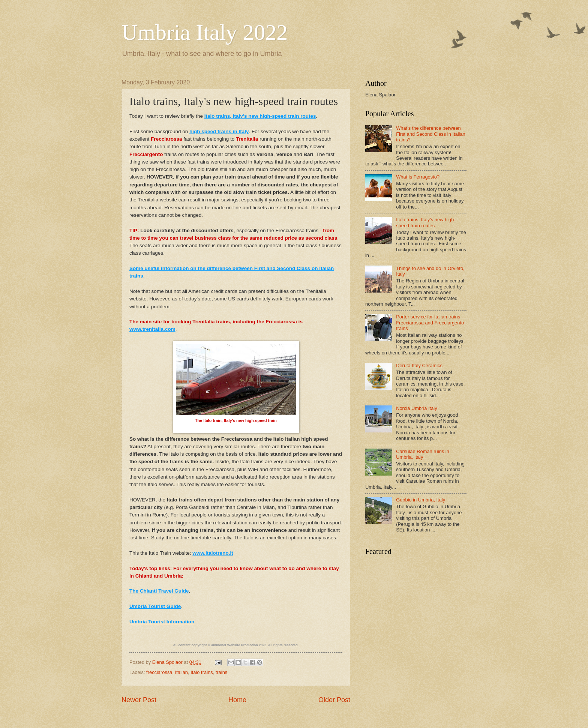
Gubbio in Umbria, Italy (421, 500)
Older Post (334, 700)
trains (221, 672)
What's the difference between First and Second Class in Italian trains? (431, 134)
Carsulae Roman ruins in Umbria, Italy (423, 454)
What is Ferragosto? (418, 177)
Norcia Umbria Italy (416, 408)
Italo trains (202, 672)
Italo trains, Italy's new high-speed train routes (426, 222)
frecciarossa (159, 672)
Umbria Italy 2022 (205, 32)
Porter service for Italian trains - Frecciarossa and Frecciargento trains (430, 323)
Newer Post (139, 700)
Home (237, 700)
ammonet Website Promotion (234, 645)
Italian (181, 672)
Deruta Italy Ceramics (419, 366)
